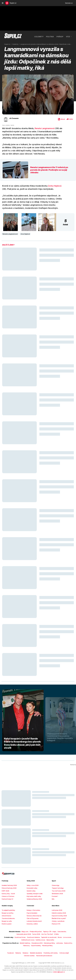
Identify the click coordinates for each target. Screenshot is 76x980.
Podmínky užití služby (44, 953)
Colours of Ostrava (7, 896)
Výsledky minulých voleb (34, 894)
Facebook (7, 953)
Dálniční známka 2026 (58, 913)
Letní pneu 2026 (57, 910)
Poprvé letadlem (31, 913)
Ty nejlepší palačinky (8, 910)
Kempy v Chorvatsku (33, 910)
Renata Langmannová (42, 129)
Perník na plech (6, 924)
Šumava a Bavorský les (34, 916)
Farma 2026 (29, 934)
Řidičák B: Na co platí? (58, 919)
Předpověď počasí (28, 932)
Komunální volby (32, 888)
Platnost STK (56, 924)
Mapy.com (19, 932)
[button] (10, 222)
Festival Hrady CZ (7, 899)
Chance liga (55, 885)
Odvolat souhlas (67, 953)
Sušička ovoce (40, 940)
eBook (61, 119)
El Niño (48, 934)
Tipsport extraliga (57, 888)
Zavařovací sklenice (33, 937)
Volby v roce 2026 (32, 885)
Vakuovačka (49, 940)
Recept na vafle (6, 921)
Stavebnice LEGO (33, 943)
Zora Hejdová (24, 234)
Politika (50, 37)
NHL (53, 899)
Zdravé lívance (6, 916)
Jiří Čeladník (13, 118)
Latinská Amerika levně (33, 921)
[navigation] (3, 3)
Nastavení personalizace (38, 956)
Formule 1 (55, 896)
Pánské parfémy (43, 946)
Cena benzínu (52, 932)
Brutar (58, 937)
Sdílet (70, 119)
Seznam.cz (69, 3)
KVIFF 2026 (5, 891)
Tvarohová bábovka (7, 919)
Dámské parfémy (44, 943)
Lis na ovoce (64, 937)
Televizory (70, 943)
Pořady (60, 37)
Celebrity (39, 37)
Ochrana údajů (57, 953)
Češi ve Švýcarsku (32, 919)
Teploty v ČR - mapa (41, 932)
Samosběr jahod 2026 (64, 932)
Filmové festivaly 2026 (8, 888)
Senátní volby (31, 891)
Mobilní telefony (22, 943)
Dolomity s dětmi (32, 924)
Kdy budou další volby (33, 896)
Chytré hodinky (32, 946)
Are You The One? (39, 934)
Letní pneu (54, 943)
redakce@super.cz (44, 972)
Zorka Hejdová (51, 186)
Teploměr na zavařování (48, 937)
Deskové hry (62, 943)
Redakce (21, 953)
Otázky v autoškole (57, 921)
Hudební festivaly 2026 (8, 885)
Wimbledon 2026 (57, 894)
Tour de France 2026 (58, 891)
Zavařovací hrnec (21, 937)
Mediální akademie (31, 953)
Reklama (14, 953)
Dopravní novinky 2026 (58, 916)
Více (69, 37)
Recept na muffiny (7, 913)
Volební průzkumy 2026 (34, 899)
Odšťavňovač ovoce (29, 940)
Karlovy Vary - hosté (8, 894)
